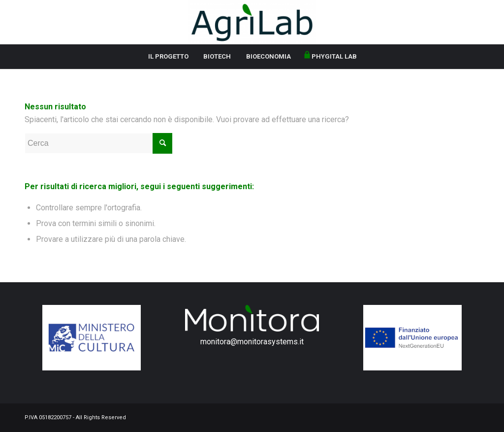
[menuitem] (168, 57)
